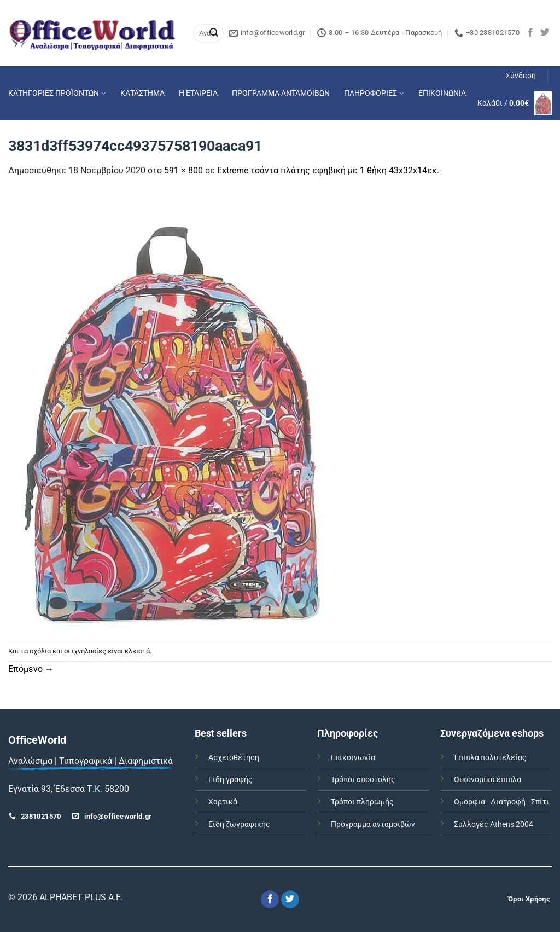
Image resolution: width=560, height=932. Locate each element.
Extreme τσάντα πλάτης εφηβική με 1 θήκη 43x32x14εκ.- (329, 170)
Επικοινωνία (353, 758)
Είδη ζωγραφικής (239, 824)
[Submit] (214, 33)
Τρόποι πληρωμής (362, 802)
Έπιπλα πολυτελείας (490, 758)
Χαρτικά (223, 802)
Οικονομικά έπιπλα (488, 780)
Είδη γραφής (231, 780)
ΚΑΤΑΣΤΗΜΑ (142, 93)
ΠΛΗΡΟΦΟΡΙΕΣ (374, 93)
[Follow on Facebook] (530, 33)
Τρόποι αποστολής (363, 780)
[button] (521, 76)
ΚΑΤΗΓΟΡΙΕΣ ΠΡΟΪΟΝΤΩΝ (57, 93)
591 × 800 (183, 170)
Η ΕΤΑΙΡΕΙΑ (198, 93)
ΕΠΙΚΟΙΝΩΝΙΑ (442, 93)
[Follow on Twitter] (545, 33)
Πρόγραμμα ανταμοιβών (373, 824)
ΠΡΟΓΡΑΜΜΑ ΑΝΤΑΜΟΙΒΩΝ (281, 93)
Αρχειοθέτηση (234, 758)
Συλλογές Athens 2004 (494, 824)
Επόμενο (31, 669)
